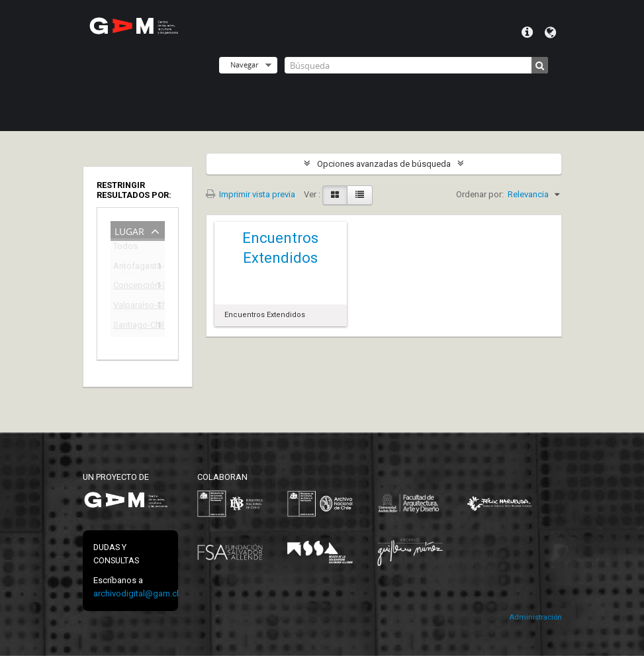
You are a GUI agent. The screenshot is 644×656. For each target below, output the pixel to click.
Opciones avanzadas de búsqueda (384, 164)
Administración (535, 617)
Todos (125, 249)
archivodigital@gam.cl (136, 593)
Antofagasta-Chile (128, 268)
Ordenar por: (480, 194)
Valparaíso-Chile (128, 307)
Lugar (129, 230)
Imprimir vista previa (251, 194)
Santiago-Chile (128, 327)
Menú (527, 32)
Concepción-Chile (128, 287)
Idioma (550, 32)
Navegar (244, 65)
